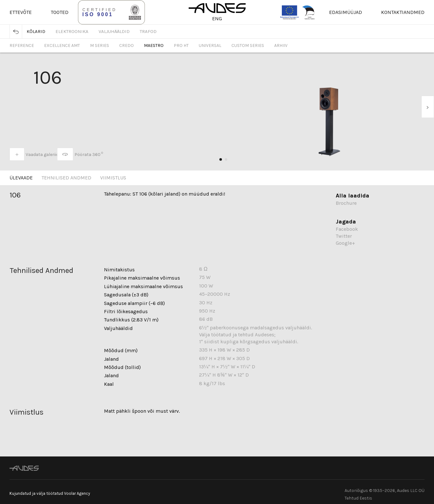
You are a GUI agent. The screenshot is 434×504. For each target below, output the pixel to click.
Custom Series (248, 45)
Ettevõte (21, 12)
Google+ (345, 243)
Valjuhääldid (114, 31)
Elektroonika (72, 31)
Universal (210, 45)
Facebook (347, 229)
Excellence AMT (62, 45)
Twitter (344, 236)
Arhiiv (281, 45)
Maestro (154, 45)
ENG (217, 19)
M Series (100, 45)
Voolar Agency (77, 493)
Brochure (346, 203)
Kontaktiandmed (403, 12)
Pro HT (181, 45)
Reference (22, 45)
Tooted (60, 12)
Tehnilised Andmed (66, 178)
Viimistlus (113, 178)
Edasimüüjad (346, 12)
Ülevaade (21, 178)
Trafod (148, 31)
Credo (126, 45)
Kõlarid (36, 31)
